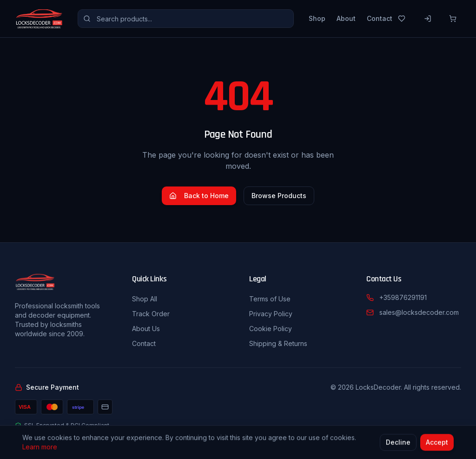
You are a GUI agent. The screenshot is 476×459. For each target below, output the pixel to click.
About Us (146, 329)
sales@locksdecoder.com (419, 312)
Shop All (145, 299)
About (346, 18)
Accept (437, 443)
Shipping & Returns (278, 343)
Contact (380, 18)
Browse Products (279, 196)
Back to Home (199, 196)
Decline (398, 443)
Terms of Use (270, 299)
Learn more (40, 448)
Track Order (151, 314)
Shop (317, 18)
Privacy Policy (271, 314)
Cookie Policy (271, 329)
